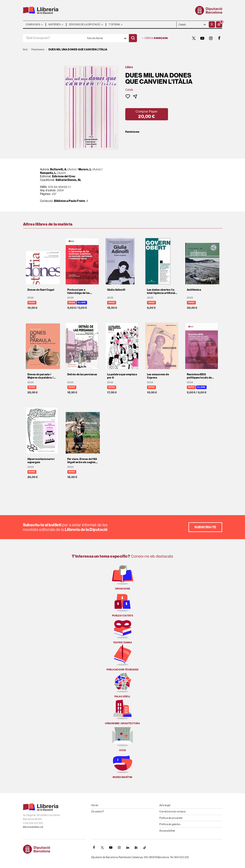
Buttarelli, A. (59, 169)
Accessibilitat (167, 831)
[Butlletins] (136, 848)
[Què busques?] (54, 38)
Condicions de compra (172, 811)
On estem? (98, 811)
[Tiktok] (145, 848)
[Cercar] (133, 38)
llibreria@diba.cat (33, 827)
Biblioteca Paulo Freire (70, 201)
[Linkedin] (128, 848)
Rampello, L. (48, 173)
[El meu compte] (212, 24)
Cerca (155, 38)
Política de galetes (170, 824)
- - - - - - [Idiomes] (192, 24)
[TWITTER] (194, 38)
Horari (95, 805)
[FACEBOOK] (219, 38)
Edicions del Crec (64, 176)
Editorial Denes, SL (68, 180)
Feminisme (132, 132)
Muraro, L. (85, 169)
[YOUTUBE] (202, 38)
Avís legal (165, 805)
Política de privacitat (171, 818)
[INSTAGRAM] (211, 38)
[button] (219, 24)
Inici (25, 49)
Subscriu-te (205, 527)
